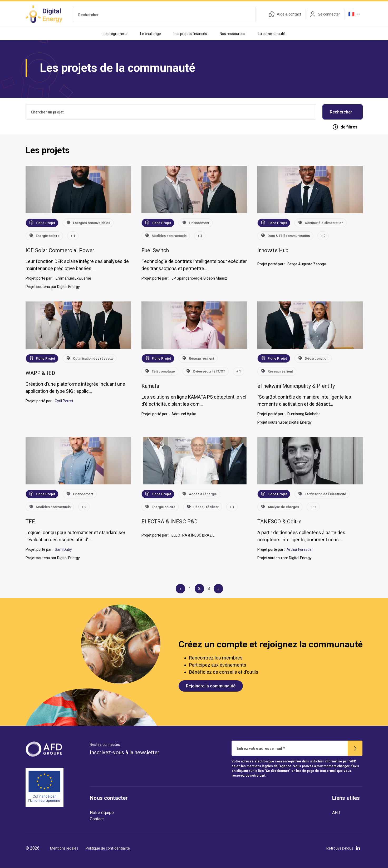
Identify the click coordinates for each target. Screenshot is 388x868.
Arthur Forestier (300, 549)
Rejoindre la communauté (211, 686)
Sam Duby (63, 549)
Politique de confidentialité (108, 848)
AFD (336, 813)
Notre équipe (102, 813)
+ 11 (313, 507)
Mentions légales (64, 848)
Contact (97, 819)
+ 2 (323, 236)
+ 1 (73, 236)
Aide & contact (285, 14)
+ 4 (200, 236)
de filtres (345, 127)
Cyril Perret (64, 401)
